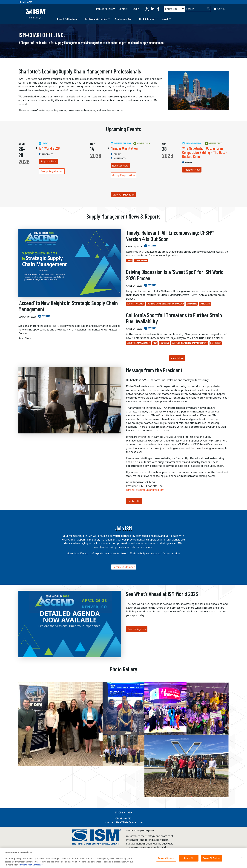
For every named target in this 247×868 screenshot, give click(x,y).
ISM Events (192, 304)
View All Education (124, 195)
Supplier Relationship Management (190, 343)
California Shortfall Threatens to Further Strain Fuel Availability (174, 318)
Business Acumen (135, 304)
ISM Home (25, 2)
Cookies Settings (166, 858)
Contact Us (134, 501)
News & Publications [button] (68, 19)
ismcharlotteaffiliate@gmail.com (145, 490)
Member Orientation (124, 148)
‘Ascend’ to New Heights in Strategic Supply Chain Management (68, 306)
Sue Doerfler (141, 261)
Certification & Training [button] (97, 19)
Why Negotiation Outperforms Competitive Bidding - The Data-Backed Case (205, 152)
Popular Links (104, 9)
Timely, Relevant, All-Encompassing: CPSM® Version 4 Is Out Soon (170, 236)
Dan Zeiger (205, 304)
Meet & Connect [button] (148, 19)
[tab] (68, 19)
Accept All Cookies (212, 858)
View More (177, 358)
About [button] (167, 19)
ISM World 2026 (49, 148)
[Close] (242, 858)
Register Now (49, 161)
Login (136, 9)
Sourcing (164, 343)
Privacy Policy (25, 865)
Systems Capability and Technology (165, 304)
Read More (25, 338)
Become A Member (124, 567)
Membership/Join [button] (125, 19)
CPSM (129, 261)
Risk (155, 343)
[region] (123, 858)
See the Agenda (137, 629)
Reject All (189, 858)
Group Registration (52, 171)
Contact (123, 9)
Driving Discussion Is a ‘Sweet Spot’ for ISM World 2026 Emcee (175, 275)
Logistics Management (139, 343)
